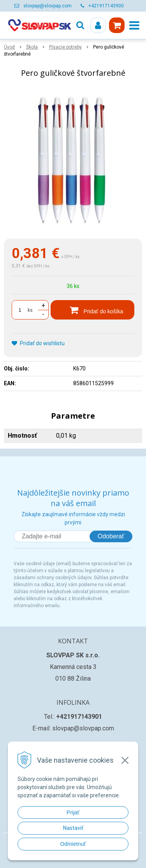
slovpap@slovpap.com (47, 6)
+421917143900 (106, 6)
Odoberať (111, 536)
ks (30, 310)
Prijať (73, 812)
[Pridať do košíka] (92, 310)
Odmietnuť (73, 844)
